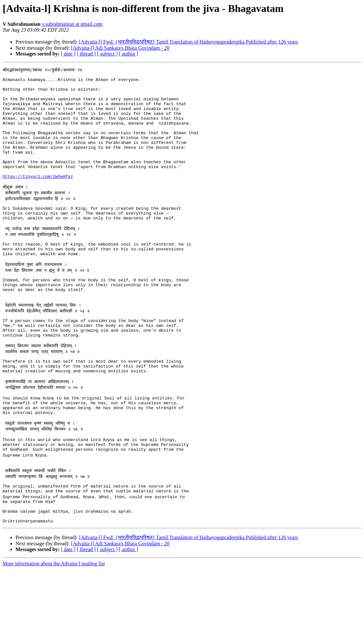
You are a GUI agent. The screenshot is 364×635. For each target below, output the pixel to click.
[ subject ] (107, 54)
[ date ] (68, 54)
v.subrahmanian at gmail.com (72, 24)
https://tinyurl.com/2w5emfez (38, 197)
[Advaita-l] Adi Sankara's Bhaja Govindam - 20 (120, 48)
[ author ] (129, 54)
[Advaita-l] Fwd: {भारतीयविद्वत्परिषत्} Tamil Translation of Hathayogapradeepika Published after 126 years (188, 42)
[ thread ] (86, 54)
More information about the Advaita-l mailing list (54, 629)
